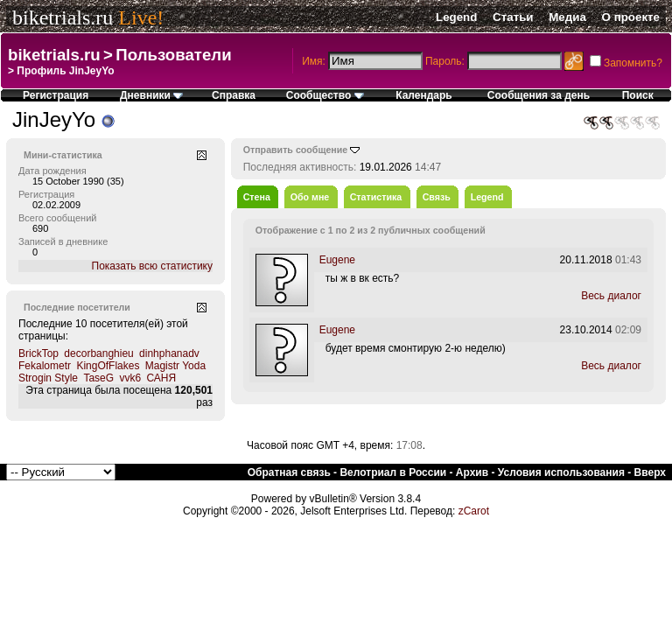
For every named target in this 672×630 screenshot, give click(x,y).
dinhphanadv (169, 353)
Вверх (650, 472)
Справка (234, 95)
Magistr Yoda (175, 366)
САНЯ (161, 378)
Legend (456, 17)
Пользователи (173, 55)
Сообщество (325, 95)
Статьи (513, 17)
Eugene (337, 260)
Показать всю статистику (152, 266)
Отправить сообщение (296, 150)
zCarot (474, 511)
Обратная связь (289, 472)
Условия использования (561, 472)
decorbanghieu (98, 353)
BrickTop (38, 353)
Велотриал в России (393, 472)
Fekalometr (45, 366)
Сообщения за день (539, 95)
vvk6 (130, 378)
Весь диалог (611, 296)
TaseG (98, 378)
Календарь (424, 95)
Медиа (567, 17)
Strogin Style (48, 378)
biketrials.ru (63, 17)
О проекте (631, 17)
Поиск (638, 95)
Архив (472, 472)
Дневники (151, 95)
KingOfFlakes (108, 366)
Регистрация (56, 95)
